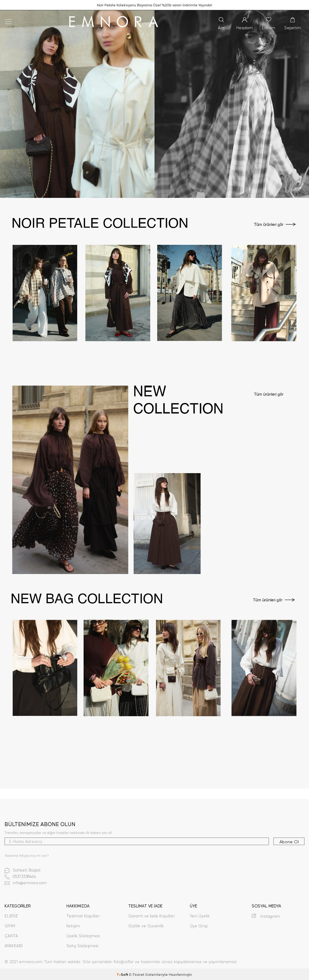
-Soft (123, 974)
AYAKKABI (14, 946)
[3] (154, 480)
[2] (154, 292)
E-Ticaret (137, 974)
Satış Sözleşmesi (82, 946)
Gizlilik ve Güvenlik (146, 926)
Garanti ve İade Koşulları (151, 916)
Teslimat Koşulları (83, 916)
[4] (154, 681)
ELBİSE (11, 916)
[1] (154, 104)
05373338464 (20, 877)
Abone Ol (289, 841)
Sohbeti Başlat (23, 871)
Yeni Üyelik (200, 916)
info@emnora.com (26, 883)
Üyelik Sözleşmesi (83, 936)
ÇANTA (11, 936)
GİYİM (10, 926)
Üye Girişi (199, 926)
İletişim (73, 926)
